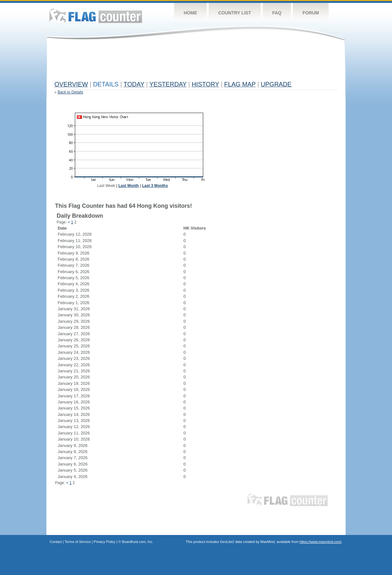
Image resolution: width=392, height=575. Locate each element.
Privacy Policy (105, 542)
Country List (235, 13)
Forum (311, 13)
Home (190, 13)
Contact (56, 542)
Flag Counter (96, 16)
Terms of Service (78, 542)
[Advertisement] (171, 63)
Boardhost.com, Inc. (138, 542)
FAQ (277, 13)
